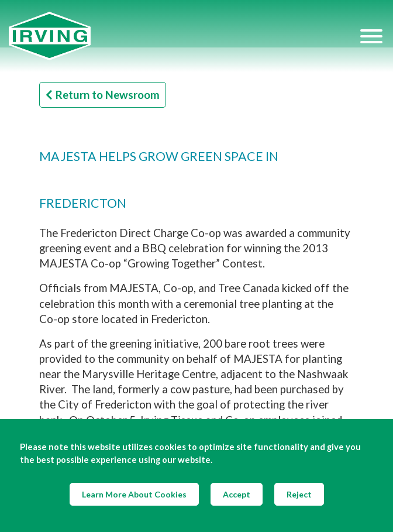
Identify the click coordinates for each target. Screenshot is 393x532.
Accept (237, 494)
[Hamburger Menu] (371, 36)
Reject (299, 494)
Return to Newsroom (103, 95)
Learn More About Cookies (134, 494)
